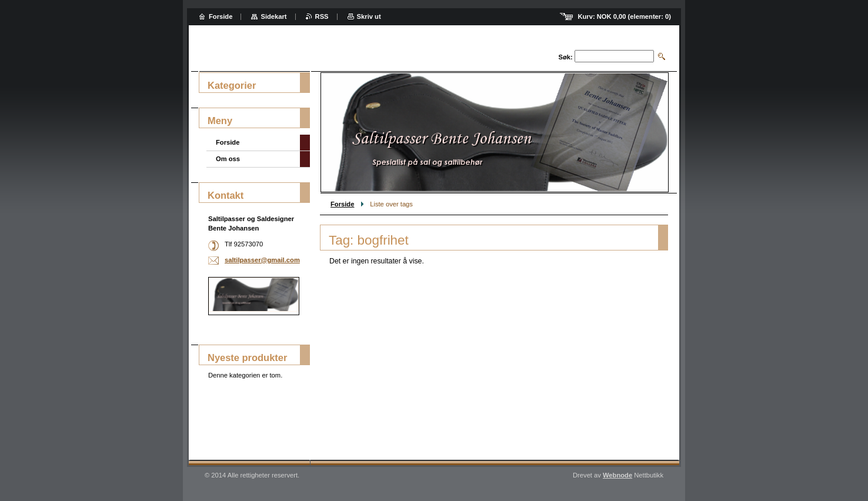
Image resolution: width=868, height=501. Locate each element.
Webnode (617, 475)
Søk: (566, 57)
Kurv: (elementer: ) (624, 16)
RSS (322, 16)
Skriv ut (369, 16)
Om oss (228, 159)
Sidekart (273, 16)
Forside (342, 204)
